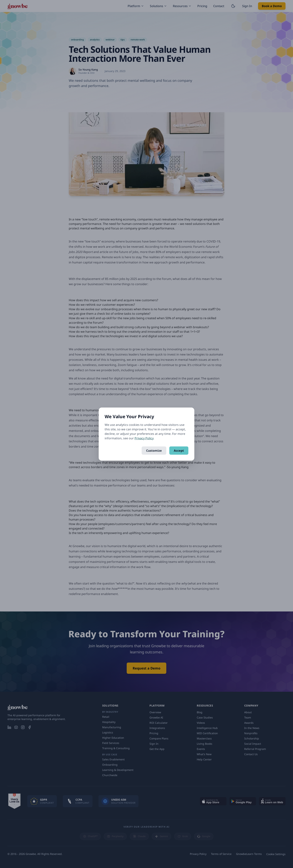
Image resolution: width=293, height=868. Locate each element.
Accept (179, 451)
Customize (154, 451)
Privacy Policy (144, 438)
